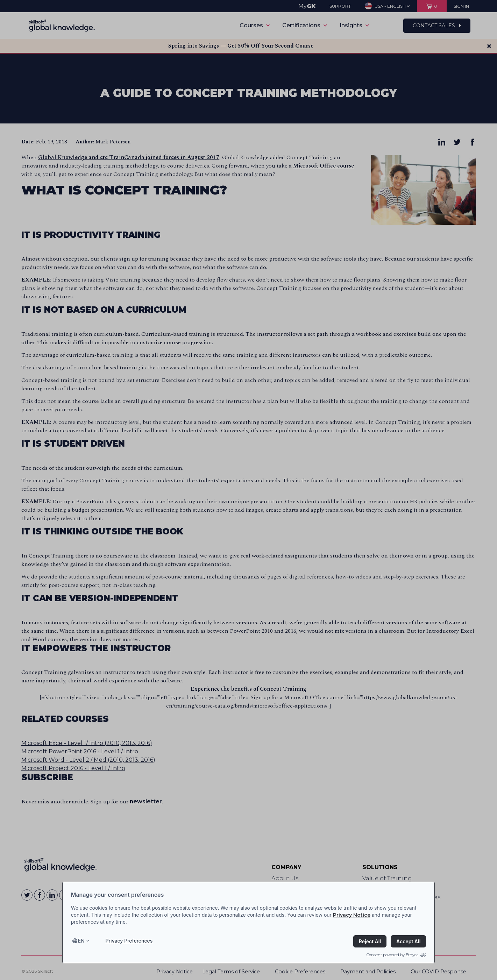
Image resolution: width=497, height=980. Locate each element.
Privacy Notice (352, 915)
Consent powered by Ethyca (396, 955)
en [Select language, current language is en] (81, 941)
